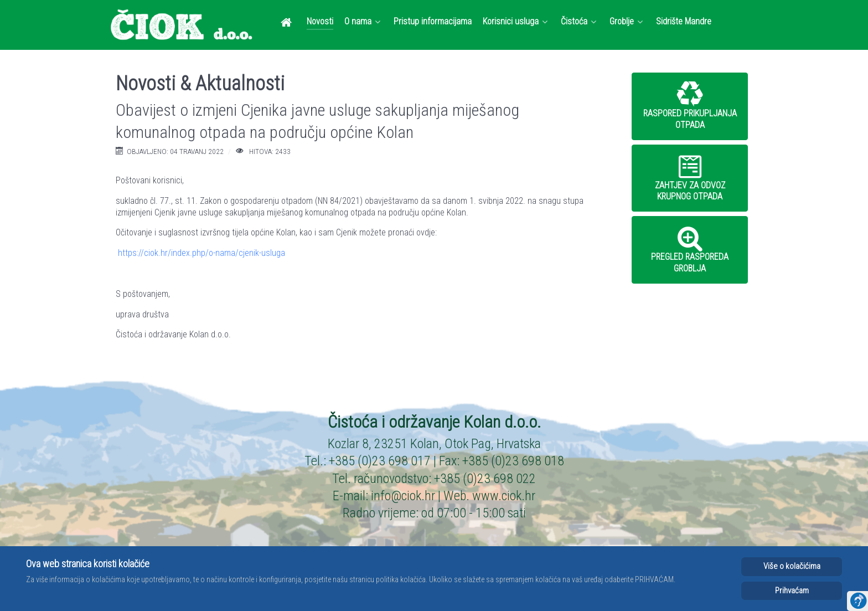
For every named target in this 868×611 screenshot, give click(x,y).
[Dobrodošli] (288, 22)
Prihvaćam (792, 591)
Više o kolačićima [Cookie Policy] (792, 566)
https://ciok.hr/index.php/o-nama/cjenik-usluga (201, 253)
